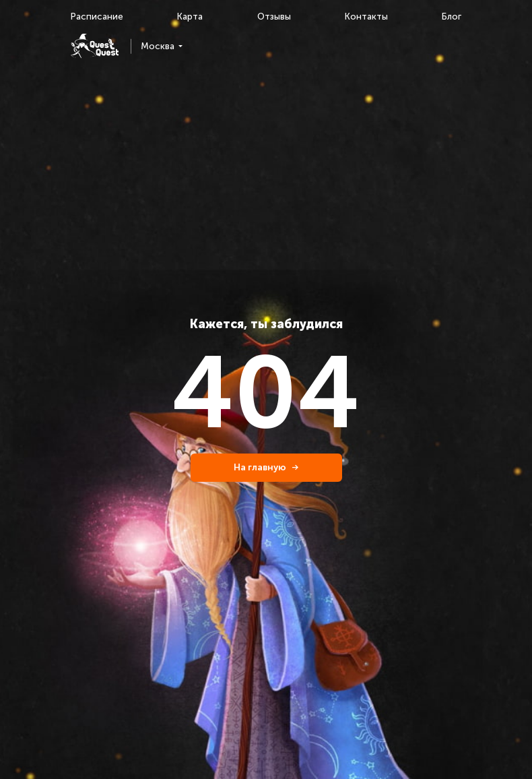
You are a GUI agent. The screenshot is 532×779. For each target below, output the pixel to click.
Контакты (366, 17)
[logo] (95, 46)
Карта (190, 17)
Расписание (97, 17)
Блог (452, 17)
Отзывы (274, 17)
